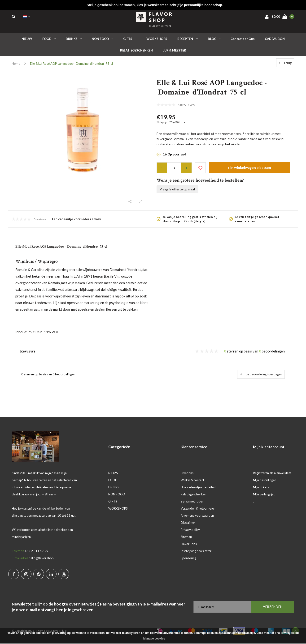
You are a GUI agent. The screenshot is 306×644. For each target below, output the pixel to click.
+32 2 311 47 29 (37, 552)
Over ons (187, 474)
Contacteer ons (243, 40)
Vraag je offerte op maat (177, 190)
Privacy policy (190, 531)
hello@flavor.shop (41, 559)
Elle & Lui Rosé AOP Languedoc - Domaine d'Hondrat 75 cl (71, 65)
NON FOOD (102, 40)
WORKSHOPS (157, 40)
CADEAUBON (275, 40)
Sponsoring (188, 559)
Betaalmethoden (192, 502)
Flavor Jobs (189, 545)
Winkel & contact (192, 481)
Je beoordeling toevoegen (264, 375)
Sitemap (186, 538)
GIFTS (130, 40)
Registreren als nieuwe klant (272, 474)
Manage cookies (154, 639)
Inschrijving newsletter (196, 552)
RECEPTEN (188, 40)
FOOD (49, 40)
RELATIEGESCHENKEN (136, 52)
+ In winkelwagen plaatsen (249, 169)
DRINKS (74, 40)
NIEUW (27, 40)
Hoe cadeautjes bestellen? (199, 488)
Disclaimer (188, 524)
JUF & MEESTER (175, 52)
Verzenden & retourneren (198, 510)
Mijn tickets (261, 488)
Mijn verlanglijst (264, 495)
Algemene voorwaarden (197, 517)
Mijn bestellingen (265, 481)
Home (16, 65)
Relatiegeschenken (193, 495)
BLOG (214, 40)
